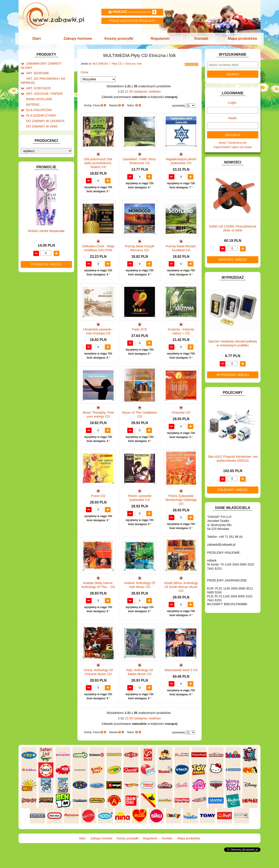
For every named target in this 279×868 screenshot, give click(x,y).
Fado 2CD (139, 333)
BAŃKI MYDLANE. (38, 92)
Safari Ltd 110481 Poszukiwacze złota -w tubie (233, 228)
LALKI (30, 199)
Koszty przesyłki (119, 39)
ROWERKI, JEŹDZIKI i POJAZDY (48, 301)
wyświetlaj (178, 104)
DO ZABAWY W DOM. (40, 117)
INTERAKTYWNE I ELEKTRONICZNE (36, 164)
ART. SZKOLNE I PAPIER (43, 87)
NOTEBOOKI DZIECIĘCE (43, 281)
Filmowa (40, 254)
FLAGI (30, 142)
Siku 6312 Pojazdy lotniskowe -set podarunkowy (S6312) (233, 458)
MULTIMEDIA (35, 209)
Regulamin (160, 39)
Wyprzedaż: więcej (233, 375)
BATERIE (32, 97)
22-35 (129, 90)
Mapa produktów (240, 39)
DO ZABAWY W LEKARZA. (44, 112)
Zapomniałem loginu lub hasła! (233, 147)
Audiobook (37, 275)
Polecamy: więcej (233, 490)
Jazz (38, 249)
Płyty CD (36, 224)
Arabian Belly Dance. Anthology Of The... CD (98, 597)
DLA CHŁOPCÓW (38, 102)
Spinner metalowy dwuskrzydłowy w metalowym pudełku (233, 343)
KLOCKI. (32, 176)
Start (39, 39)
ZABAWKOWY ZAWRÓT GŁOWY (48, 63)
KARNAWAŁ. (34, 171)
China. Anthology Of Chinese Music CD (98, 684)
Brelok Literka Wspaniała (46, 443)
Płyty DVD (37, 219)
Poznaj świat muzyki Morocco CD (140, 247)
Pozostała (41, 229)
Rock (38, 269)
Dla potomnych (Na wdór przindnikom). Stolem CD (98, 162)
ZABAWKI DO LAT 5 (39, 316)
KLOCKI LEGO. (36, 181)
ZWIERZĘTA (34, 331)
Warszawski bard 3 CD (181, 682)
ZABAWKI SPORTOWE (41, 326)
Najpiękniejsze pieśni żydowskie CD (181, 160)
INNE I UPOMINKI (38, 152)
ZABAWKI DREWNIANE (42, 321)
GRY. (29, 147)
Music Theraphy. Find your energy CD (98, 422)
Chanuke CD (181, 420)
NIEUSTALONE (36, 336)
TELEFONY (34, 311)
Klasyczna (41, 244)
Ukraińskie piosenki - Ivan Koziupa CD (98, 334)
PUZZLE (32, 296)
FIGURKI (32, 137)
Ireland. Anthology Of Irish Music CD (139, 597)
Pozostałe (37, 214)
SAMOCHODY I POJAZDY (43, 306)
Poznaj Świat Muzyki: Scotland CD (181, 247)
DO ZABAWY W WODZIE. (43, 132)
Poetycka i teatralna (47, 264)
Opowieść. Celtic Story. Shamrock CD (140, 160)
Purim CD (98, 508)
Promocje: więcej (46, 476)
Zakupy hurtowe (79, 39)
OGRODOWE (35, 286)
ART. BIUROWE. (37, 68)
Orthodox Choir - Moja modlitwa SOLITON (98, 247)
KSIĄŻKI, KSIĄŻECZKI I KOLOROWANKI (39, 193)
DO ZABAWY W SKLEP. (42, 127)
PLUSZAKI (33, 291)
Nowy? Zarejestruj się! (233, 143)
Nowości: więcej (233, 260)
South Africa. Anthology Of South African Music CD (181, 599)
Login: (233, 102)
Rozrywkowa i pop (46, 259)
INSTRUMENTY (36, 157)
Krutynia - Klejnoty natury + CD (181, 334)
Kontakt (200, 39)
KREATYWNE (35, 186)
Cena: (85, 71)
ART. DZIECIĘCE (37, 82)
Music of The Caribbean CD (140, 422)
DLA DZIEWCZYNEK (40, 107)
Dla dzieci (41, 239)
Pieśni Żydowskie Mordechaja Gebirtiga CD (181, 511)
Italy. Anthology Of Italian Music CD (140, 684)
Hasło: (233, 118)
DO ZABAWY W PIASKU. (42, 122)
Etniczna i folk (44, 234)
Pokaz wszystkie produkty (132, 21)
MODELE (32, 204)
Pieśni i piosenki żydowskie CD (140, 510)
